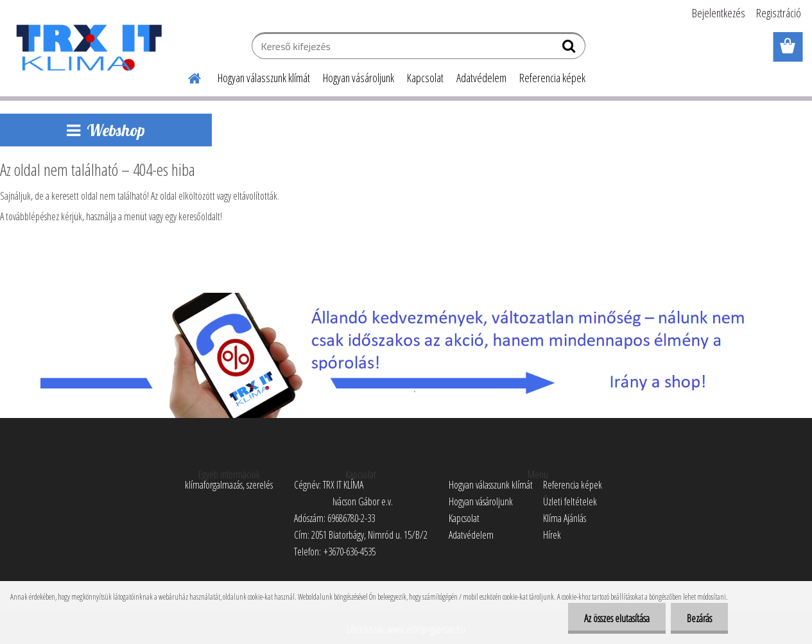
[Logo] (88, 48)
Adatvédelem (481, 78)
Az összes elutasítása (617, 618)
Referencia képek (552, 78)
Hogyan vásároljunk (358, 78)
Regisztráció (779, 13)
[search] (570, 49)
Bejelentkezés (719, 13)
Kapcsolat (425, 78)
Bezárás (699, 618)
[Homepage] (187, 76)
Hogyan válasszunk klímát (264, 78)
